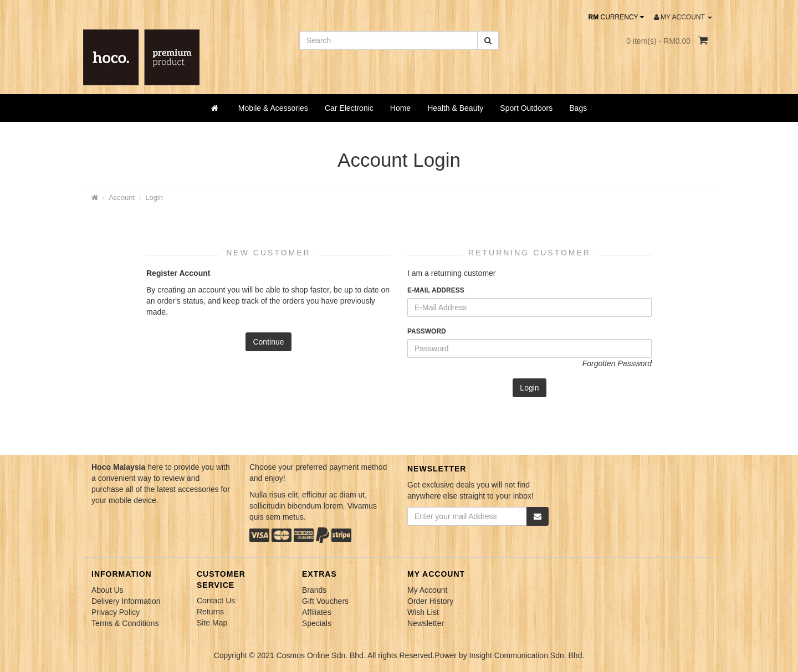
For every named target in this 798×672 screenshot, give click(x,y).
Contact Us (216, 601)
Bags (578, 108)
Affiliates (317, 612)
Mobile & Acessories (273, 108)
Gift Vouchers (325, 601)
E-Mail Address (436, 290)
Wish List (423, 612)
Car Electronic (349, 108)
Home (400, 108)
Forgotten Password (617, 363)
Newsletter (426, 623)
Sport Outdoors (526, 108)
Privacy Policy (116, 612)
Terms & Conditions (125, 623)
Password (427, 331)
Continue (268, 342)
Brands (314, 590)
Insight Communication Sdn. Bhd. (527, 655)
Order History (430, 601)
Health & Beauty (455, 108)
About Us (108, 590)
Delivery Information (126, 601)
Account (122, 198)
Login (154, 198)
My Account (427, 590)
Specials (317, 623)
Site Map (212, 623)
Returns (210, 612)
